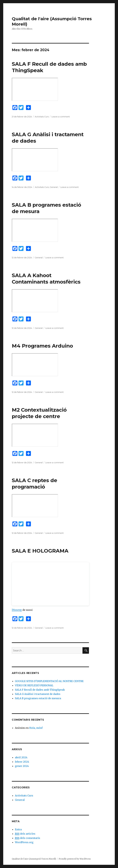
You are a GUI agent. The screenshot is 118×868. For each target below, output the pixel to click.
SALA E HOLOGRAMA (40, 551)
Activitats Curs (42, 117)
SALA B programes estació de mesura (38, 698)
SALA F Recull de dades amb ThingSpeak (40, 690)
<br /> (50, 584)
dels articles (25, 834)
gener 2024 (22, 766)
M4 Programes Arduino (42, 346)
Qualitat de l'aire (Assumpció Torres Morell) (34, 859)
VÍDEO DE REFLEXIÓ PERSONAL (34, 685)
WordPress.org (24, 842)
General (54, 187)
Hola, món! (36, 728)
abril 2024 (21, 757)
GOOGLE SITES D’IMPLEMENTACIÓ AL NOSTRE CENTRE (49, 681)
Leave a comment (61, 117)
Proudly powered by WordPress (75, 859)
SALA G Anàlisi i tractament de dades (38, 694)
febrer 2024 (22, 762)
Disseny (17, 610)
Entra (18, 829)
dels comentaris (28, 838)
